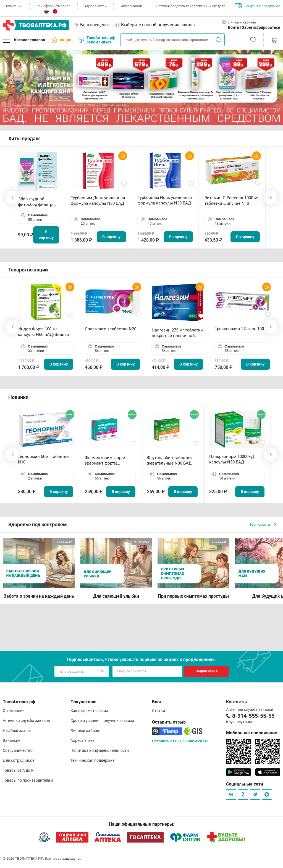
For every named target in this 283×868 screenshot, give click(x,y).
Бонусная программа (257, 6)
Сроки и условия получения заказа (102, 721)
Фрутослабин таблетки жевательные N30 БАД (169, 460)
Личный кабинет (86, 730)
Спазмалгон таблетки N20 (111, 329)
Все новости (263, 524)
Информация (131, 6)
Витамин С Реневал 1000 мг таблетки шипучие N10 (232, 201)
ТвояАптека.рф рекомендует (96, 40)
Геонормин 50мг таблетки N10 (43, 459)
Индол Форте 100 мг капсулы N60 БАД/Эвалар (43, 332)
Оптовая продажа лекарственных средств (191, 6)
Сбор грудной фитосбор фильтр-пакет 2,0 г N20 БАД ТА (37, 202)
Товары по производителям (28, 780)
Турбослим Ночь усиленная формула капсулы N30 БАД (165, 200)
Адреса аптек (95, 6)
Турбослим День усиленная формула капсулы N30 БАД (98, 201)
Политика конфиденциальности (100, 750)
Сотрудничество (18, 750)
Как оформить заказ (53, 6)
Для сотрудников (19, 760)
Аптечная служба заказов (26, 721)
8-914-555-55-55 (253, 716)
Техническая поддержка (93, 760)
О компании (13, 6)
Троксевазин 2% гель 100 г (241, 329)
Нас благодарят (17, 730)
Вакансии (12, 740)
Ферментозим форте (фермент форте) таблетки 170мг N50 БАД (109, 461)
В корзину (46, 235)
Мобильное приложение (252, 733)
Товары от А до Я (18, 770)
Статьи (158, 711)
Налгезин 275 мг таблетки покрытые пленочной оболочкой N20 (177, 333)
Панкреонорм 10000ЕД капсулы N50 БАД (232, 459)
